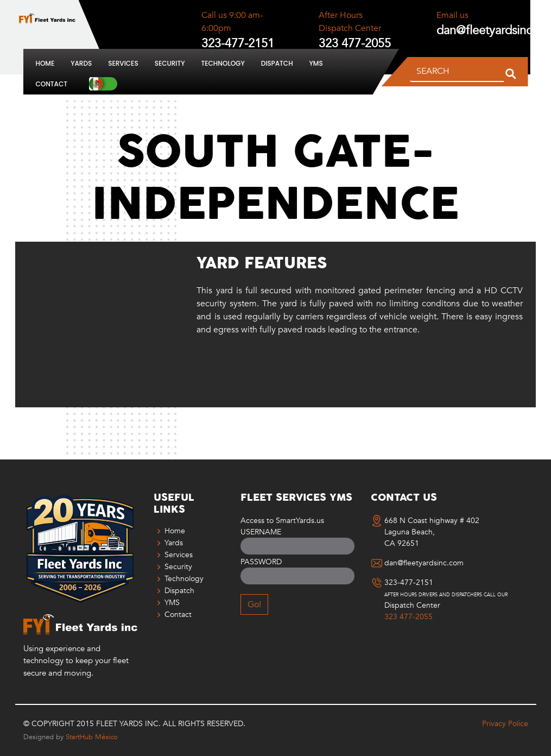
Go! (254, 604)
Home (45, 63)
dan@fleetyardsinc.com (424, 563)
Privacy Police (505, 724)
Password (261, 562)
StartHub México (92, 737)
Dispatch (277, 63)
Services (123, 63)
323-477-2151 (409, 583)
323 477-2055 (408, 617)
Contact (52, 84)
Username (261, 532)
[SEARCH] (457, 72)
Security (170, 63)
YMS (316, 63)
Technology (223, 63)
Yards (81, 63)
